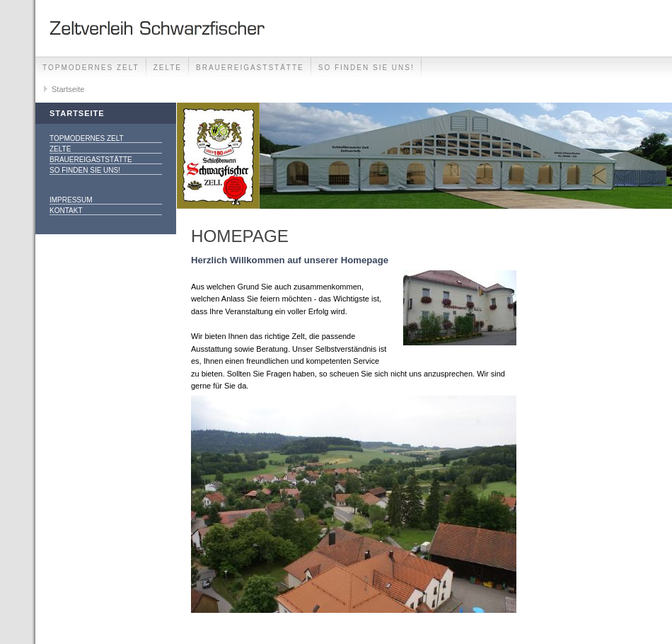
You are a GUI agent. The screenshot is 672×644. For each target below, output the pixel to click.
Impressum (71, 200)
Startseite (68, 89)
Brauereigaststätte (250, 68)
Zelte (168, 68)
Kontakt (66, 211)
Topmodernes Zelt (91, 68)
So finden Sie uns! (366, 68)
